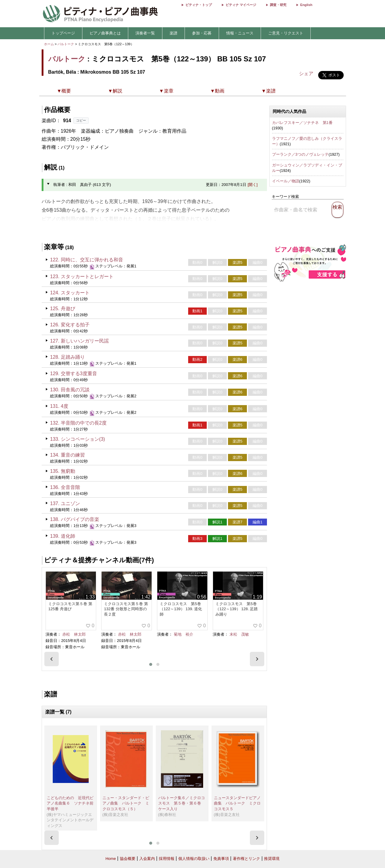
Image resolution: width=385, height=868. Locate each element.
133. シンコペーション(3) (77, 439)
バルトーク (66, 44)
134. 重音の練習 (67, 455)
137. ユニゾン (65, 503)
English (306, 5)
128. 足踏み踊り (67, 357)
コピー (81, 120)
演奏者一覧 (145, 33)
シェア (306, 74)
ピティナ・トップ (199, 5)
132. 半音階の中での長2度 (78, 423)
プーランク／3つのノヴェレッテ (300, 154)
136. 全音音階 (65, 487)
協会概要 (128, 859)
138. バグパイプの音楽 (75, 519)
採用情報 (167, 859)
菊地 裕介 (184, 634)
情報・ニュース (240, 33)
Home (111, 859)
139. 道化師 (63, 536)
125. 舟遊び (63, 309)
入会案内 (147, 859)
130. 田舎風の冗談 (70, 390)
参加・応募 (202, 33)
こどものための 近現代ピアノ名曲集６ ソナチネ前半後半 (70, 803)
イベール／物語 (286, 181)
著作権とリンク (246, 859)
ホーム (49, 44)
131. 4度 (59, 406)
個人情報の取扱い (194, 859)
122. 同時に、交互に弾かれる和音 (87, 260)
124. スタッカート (70, 293)
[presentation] (52, 659)
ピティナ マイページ (241, 5)
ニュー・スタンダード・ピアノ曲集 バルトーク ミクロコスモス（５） (126, 803)
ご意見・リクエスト (286, 33)
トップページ (63, 33)
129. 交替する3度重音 (73, 374)
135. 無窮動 (63, 471)
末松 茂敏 (239, 634)
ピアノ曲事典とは (105, 33)
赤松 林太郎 (74, 634)
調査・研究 (278, 5)
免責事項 (221, 859)
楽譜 (173, 33)
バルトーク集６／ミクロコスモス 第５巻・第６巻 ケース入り (182, 803)
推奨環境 (272, 859)
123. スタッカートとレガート (82, 277)
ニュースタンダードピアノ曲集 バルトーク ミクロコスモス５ (237, 803)
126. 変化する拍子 (70, 325)
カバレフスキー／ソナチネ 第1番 (302, 123)
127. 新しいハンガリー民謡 (79, 341)
